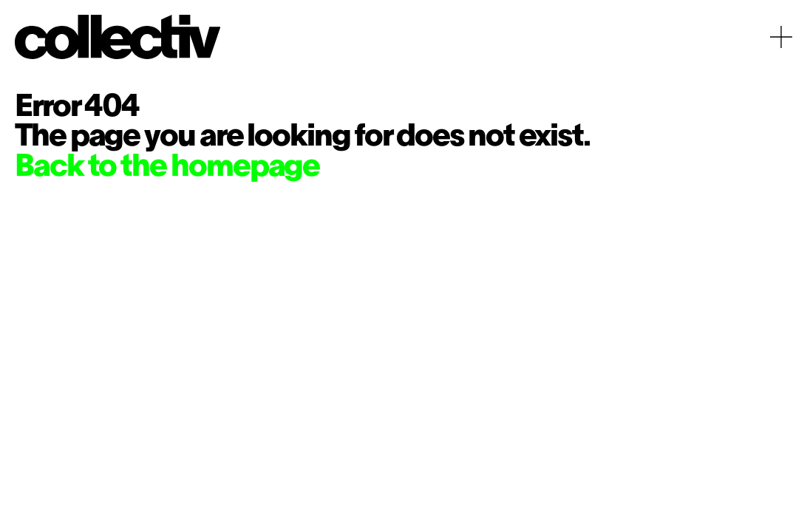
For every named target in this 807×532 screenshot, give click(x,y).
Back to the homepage (167, 168)
